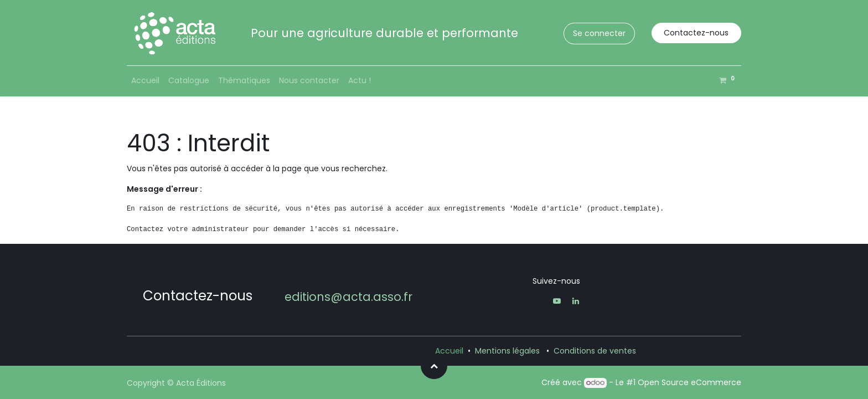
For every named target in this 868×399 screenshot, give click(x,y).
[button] (434, 366)
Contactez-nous (696, 33)
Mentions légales (507, 351)
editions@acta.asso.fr (348, 297)
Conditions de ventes (595, 351)
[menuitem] (145, 81)
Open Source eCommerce (689, 382)
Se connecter (599, 33)
